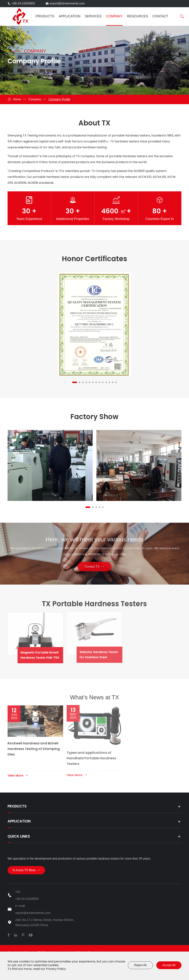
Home (17, 99)
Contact (160, 16)
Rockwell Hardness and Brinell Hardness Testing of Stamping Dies (34, 749)
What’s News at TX (94, 702)
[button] (75, 382)
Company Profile (59, 99)
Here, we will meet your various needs (94, 543)
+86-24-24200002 (23, 3)
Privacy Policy (56, 969)
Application (70, 16)
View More (18, 775)
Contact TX (94, 566)
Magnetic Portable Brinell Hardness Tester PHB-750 (45, 654)
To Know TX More (26, 874)
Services (93, 16)
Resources (138, 16)
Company (114, 16)
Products (45, 16)
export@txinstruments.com (67, 3)
